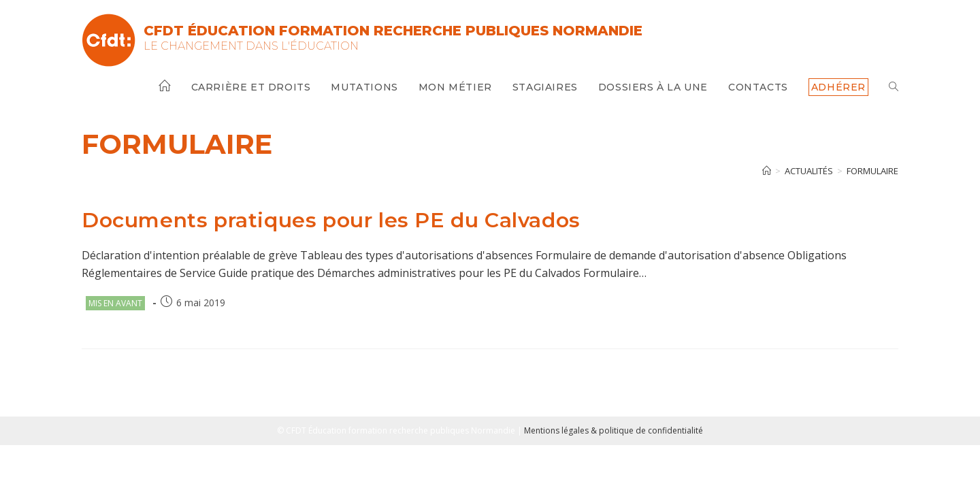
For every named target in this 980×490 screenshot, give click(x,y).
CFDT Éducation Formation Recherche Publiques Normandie (393, 31)
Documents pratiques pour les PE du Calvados (331, 220)
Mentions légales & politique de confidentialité (614, 430)
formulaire (872, 171)
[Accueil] (767, 171)
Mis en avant (115, 303)
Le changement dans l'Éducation (251, 46)
